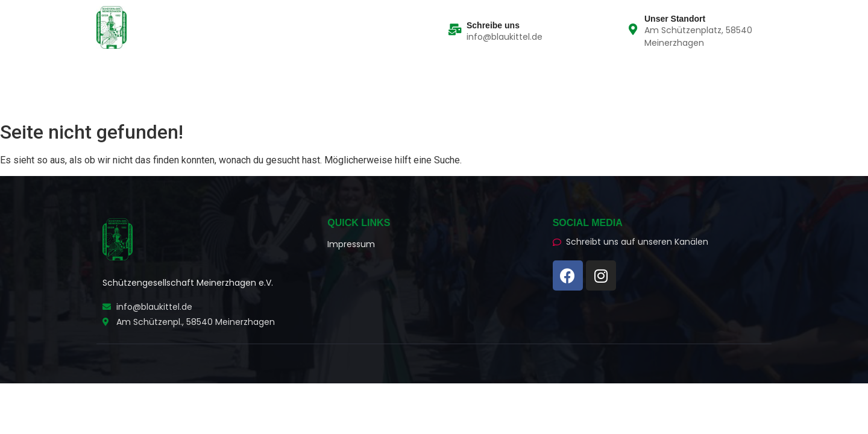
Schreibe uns (493, 25)
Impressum (351, 244)
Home (114, 79)
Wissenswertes (416, 79)
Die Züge (168, 79)
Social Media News (148, 95)
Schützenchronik (326, 79)
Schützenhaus (242, 95)
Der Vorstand (237, 79)
